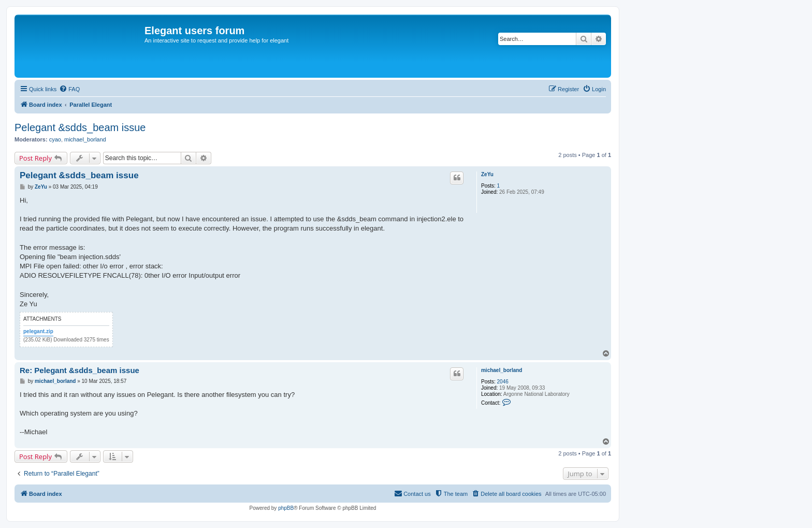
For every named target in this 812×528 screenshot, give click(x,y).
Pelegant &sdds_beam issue (80, 127)
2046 (503, 382)
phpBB (286, 508)
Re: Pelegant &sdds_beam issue (79, 370)
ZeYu (487, 174)
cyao (55, 139)
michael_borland (85, 139)
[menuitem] (69, 89)
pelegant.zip (38, 331)
